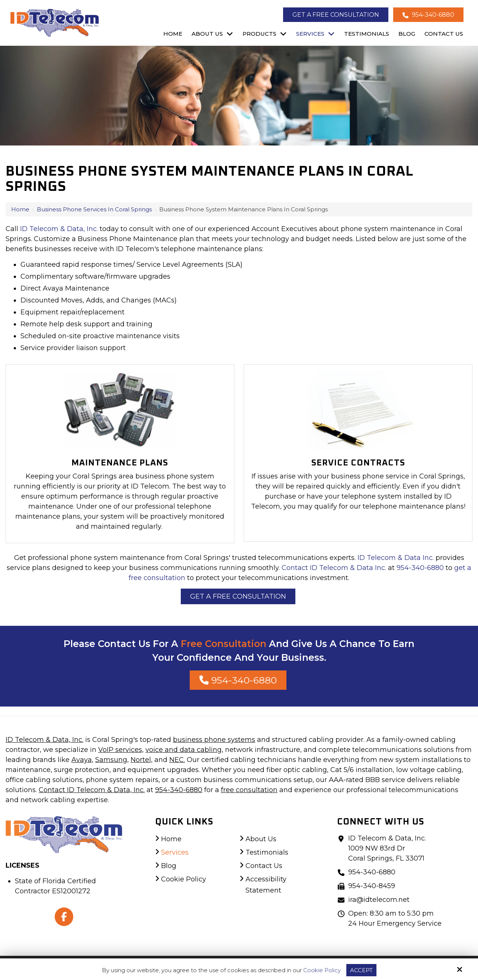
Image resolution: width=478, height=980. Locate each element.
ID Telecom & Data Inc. (396, 558)
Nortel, (142, 760)
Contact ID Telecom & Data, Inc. (92, 790)
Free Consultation (224, 644)
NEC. (177, 760)
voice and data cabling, (184, 750)
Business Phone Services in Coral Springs (94, 209)
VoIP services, (121, 750)
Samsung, (112, 760)
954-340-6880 (428, 15)
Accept (361, 970)
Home (20, 209)
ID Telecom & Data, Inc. (59, 229)
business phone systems (214, 740)
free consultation (249, 790)
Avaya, (82, 760)
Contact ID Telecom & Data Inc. (334, 568)
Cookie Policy (322, 970)
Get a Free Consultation (336, 15)
